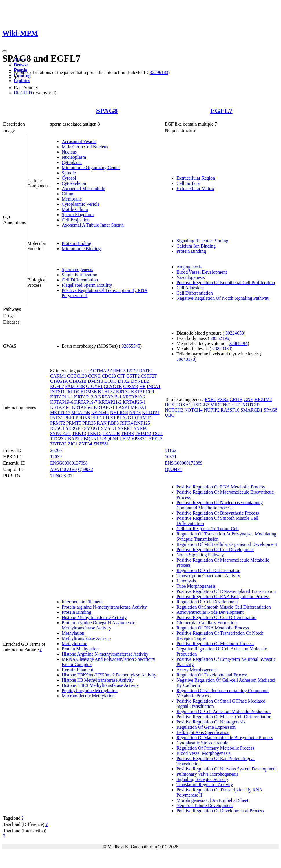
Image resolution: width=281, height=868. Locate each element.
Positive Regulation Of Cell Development (215, 550)
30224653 (235, 333)
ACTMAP (99, 371)
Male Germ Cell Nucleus (85, 147)
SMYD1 (109, 428)
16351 (171, 457)
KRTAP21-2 (110, 402)
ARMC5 (118, 371)
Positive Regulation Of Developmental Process (220, 811)
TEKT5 (94, 433)
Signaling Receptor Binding (202, 241)
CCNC (94, 376)
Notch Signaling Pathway (200, 555)
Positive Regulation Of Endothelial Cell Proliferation (226, 283)
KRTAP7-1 (104, 407)
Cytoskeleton (74, 183)
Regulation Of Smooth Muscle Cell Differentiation (223, 607)
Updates (22, 81)
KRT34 (123, 392)
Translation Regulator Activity (205, 785)
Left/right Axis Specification (203, 732)
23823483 (222, 349)
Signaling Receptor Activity (202, 779)
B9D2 (132, 371)
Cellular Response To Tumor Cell (208, 529)
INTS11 (58, 392)
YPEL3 (156, 439)
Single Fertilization (80, 275)
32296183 (159, 72)
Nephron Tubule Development (205, 805)
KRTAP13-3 (86, 397)
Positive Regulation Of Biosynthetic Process (218, 513)
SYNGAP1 (61, 433)
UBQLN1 (90, 439)
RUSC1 (57, 428)
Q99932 (85, 469)
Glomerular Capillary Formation (207, 623)
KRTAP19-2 (134, 397)
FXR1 (210, 399)
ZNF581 (101, 444)
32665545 (131, 346)
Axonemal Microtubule (83, 188)
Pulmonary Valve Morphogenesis (207, 774)
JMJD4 (73, 392)
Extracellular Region (196, 178)
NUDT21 (151, 413)
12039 (56, 457)
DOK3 (111, 381)
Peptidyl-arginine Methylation (90, 691)
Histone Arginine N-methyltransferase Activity (105, 654)
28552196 (220, 338)
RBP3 (113, 423)
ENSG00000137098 (69, 463)
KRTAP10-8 (143, 392)
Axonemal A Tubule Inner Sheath (93, 225)
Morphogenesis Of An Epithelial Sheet (212, 800)
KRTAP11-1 (62, 397)
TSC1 (157, 433)
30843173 (186, 359)
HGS (169, 405)
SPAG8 (107, 111)
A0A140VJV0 (63, 469)
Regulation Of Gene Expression (206, 727)
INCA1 (154, 386)
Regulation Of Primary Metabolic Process (215, 748)
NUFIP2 (211, 410)
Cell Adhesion (190, 288)
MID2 (216, 405)
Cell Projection (76, 220)
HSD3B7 (201, 405)
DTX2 (124, 381)
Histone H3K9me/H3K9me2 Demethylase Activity (109, 675)
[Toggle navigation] (5, 51)
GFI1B (236, 399)
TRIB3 (127, 433)
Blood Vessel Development (202, 272)
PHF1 (96, 418)
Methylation (73, 633)
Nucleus (69, 152)
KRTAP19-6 (62, 402)
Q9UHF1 (174, 469)
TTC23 (57, 439)
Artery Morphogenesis (197, 670)
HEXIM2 (263, 399)
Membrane (72, 199)
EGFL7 (221, 111)
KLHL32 (106, 392)
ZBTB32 (58, 444)
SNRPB (125, 428)
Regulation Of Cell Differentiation (208, 570)
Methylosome (74, 644)
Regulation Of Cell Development (207, 602)
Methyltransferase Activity (86, 638)
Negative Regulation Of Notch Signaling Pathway (223, 298)
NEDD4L (100, 413)
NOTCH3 (174, 410)
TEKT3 (79, 433)
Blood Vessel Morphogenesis (203, 753)
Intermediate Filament (82, 602)
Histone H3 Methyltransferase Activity (98, 680)
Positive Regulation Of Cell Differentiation (216, 617)
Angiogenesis (189, 267)
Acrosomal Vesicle (79, 141)
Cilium (68, 194)
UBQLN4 (109, 439)
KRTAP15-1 (110, 397)
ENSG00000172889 (184, 463)
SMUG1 (92, 428)
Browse (21, 65)
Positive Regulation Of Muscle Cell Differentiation (224, 717)
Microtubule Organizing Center (91, 168)
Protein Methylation (80, 649)
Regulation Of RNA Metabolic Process (213, 628)
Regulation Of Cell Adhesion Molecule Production (223, 711)
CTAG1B (78, 381)
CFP (121, 376)
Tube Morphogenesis (196, 586)
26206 (56, 450)
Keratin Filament (77, 670)
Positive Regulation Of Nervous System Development (227, 769)
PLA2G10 (126, 418)
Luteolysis (186, 581)
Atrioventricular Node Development (210, 612)
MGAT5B (81, 413)
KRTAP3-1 (61, 407)
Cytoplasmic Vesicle (81, 204)
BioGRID (23, 93)
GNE (248, 399)
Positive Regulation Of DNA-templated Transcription (226, 591)
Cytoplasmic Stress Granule (202, 743)
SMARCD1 (252, 410)
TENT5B (111, 433)
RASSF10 (230, 410)
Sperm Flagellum (78, 215)
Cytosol (69, 178)
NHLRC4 (119, 413)
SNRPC (141, 428)
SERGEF (74, 428)
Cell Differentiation (80, 280)
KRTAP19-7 (86, 402)
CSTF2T (149, 376)
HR (143, 386)
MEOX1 (139, 407)
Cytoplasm (72, 162)
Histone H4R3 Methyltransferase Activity (100, 685)
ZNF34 (85, 444)
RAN (102, 423)
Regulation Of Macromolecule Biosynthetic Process (225, 738)
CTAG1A (59, 381)
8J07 (68, 476)
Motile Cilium (75, 209)
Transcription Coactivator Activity (208, 576)
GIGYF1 (94, 386)
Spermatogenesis (77, 269)
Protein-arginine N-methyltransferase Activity (104, 607)
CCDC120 (77, 376)
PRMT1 (145, 418)
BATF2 (146, 371)
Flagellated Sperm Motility (87, 285)
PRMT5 (74, 423)
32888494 (238, 343)
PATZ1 (57, 418)
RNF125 (142, 423)
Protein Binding (76, 243)
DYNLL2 (140, 381)
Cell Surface (188, 183)
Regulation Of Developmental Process (212, 675)
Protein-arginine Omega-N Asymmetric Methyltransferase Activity (98, 625)
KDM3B (89, 392)
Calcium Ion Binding (196, 246)
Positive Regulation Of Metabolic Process (215, 644)
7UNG (56, 476)
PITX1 (110, 418)
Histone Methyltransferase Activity (94, 617)
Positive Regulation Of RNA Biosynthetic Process (223, 597)
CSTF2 (133, 376)
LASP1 (123, 407)
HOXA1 (183, 405)
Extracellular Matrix (195, 188)
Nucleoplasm (74, 157)
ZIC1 (73, 444)
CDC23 (109, 376)
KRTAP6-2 (82, 407)
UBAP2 (72, 439)
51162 (170, 450)
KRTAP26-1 (134, 402)
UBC (170, 415)
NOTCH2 (251, 405)
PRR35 (89, 423)
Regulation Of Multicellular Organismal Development (227, 544)
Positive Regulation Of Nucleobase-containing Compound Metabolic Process (220, 505)
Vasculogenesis (191, 277)
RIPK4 (126, 423)
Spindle (69, 173)
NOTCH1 (232, 405)
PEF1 (70, 418)
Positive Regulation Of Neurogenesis (211, 722)
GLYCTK (113, 386)
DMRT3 (95, 381)
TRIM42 (143, 433)
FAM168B (75, 386)
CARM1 (58, 376)
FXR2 (223, 399)
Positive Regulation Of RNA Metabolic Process (221, 487)
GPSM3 (131, 386)
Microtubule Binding (81, 249)
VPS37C (139, 439)
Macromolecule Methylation (88, 696)
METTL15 (60, 413)
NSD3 (135, 413)
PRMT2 (58, 423)
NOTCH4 (193, 410)
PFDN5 (83, 418)
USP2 (125, 439)
